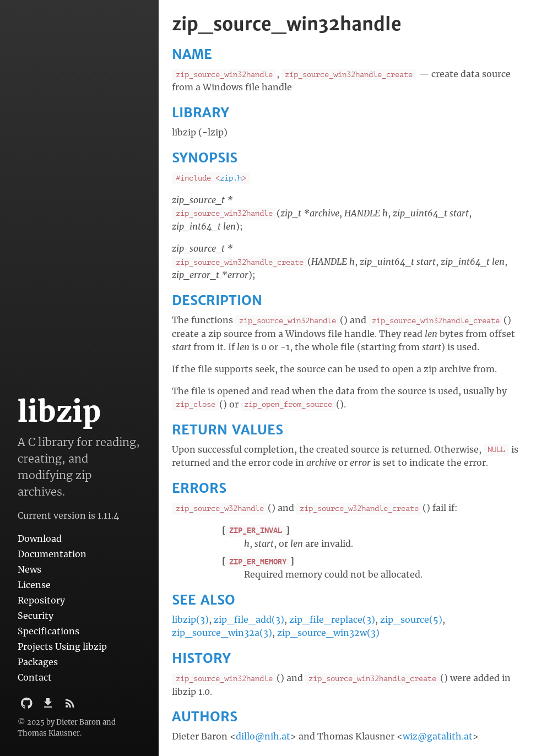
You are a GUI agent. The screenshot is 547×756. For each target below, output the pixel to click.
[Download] (49, 706)
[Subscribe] (70, 706)
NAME (192, 54)
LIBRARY (201, 113)
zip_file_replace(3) (332, 619)
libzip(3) (190, 619)
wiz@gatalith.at (438, 736)
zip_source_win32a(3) (222, 633)
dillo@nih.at (263, 736)
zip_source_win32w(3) (328, 633)
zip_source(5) (411, 619)
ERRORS (199, 488)
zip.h (231, 178)
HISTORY (201, 658)
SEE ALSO (204, 600)
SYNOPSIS (205, 158)
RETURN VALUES (228, 430)
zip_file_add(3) (249, 619)
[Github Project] (28, 706)
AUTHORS (205, 717)
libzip (59, 412)
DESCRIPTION (217, 300)
